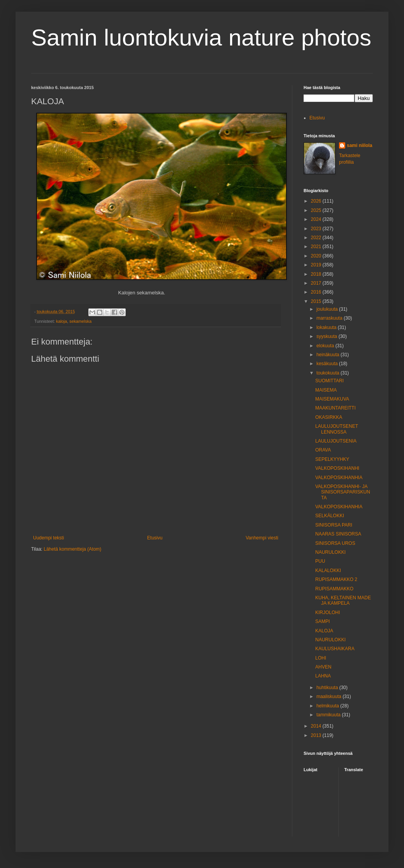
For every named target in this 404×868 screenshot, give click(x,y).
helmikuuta (328, 706)
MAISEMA (326, 390)
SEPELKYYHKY (332, 459)
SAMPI (322, 621)
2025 (317, 210)
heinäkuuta (328, 355)
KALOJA (324, 631)
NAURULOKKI (330, 552)
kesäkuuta (328, 364)
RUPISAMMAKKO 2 (336, 579)
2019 (317, 265)
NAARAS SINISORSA (338, 534)
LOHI (321, 658)
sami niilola (359, 145)
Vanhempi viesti (262, 538)
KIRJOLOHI (328, 612)
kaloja (61, 321)
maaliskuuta (329, 696)
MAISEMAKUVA (332, 399)
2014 (317, 726)
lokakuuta (327, 327)
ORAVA (323, 450)
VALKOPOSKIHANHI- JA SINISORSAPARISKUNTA (343, 492)
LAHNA (323, 676)
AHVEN (323, 667)
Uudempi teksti (48, 538)
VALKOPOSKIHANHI (337, 468)
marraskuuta (330, 318)
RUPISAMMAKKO (334, 589)
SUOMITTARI (329, 381)
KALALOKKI (328, 570)
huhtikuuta (328, 688)
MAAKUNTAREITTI (335, 408)
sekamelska (80, 321)
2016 (317, 292)
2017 (317, 283)
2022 (317, 238)
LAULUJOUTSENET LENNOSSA (337, 429)
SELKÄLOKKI (330, 516)
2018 (317, 274)
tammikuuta (329, 715)
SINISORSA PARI (334, 525)
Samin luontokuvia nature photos (201, 38)
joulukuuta (328, 309)
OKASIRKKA (329, 417)
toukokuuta (328, 373)
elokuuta (326, 346)
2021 (317, 247)
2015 (317, 301)
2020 (317, 256)
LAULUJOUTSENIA (336, 441)
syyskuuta (328, 336)
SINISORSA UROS (335, 543)
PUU (320, 561)
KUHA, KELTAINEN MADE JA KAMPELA (343, 600)
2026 (317, 201)
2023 (317, 229)
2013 (317, 735)
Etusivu (155, 538)
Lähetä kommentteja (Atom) (72, 549)
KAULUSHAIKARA (335, 649)
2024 (317, 219)
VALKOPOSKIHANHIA (339, 478)
